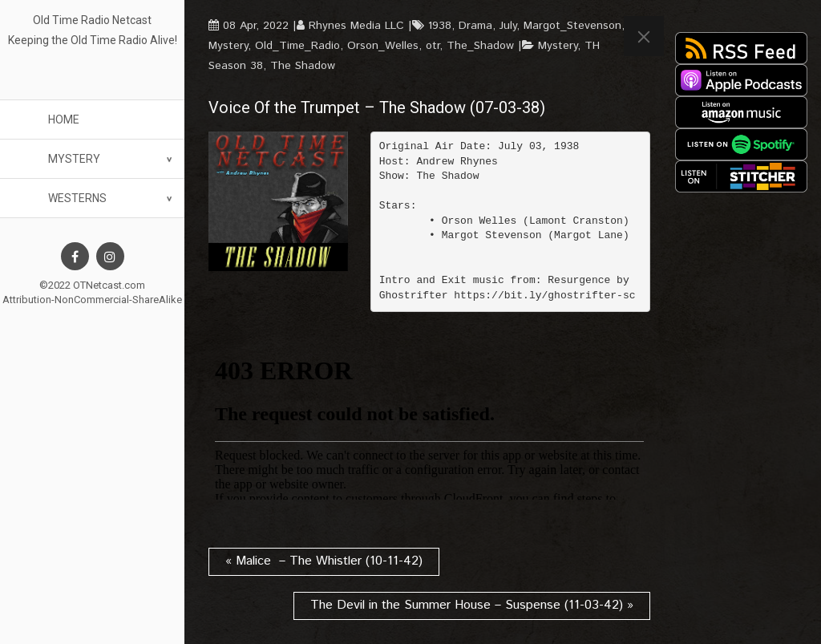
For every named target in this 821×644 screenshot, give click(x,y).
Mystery (74, 159)
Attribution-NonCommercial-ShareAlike (92, 300)
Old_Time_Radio (297, 46)
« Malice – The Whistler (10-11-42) (324, 561)
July (508, 26)
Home (64, 119)
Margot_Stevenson (572, 26)
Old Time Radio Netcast (92, 20)
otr (433, 46)
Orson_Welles (383, 46)
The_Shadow (480, 46)
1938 (440, 26)
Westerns (77, 198)
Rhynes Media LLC (356, 26)
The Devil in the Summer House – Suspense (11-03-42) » (472, 605)
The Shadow (303, 66)
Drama (475, 26)
